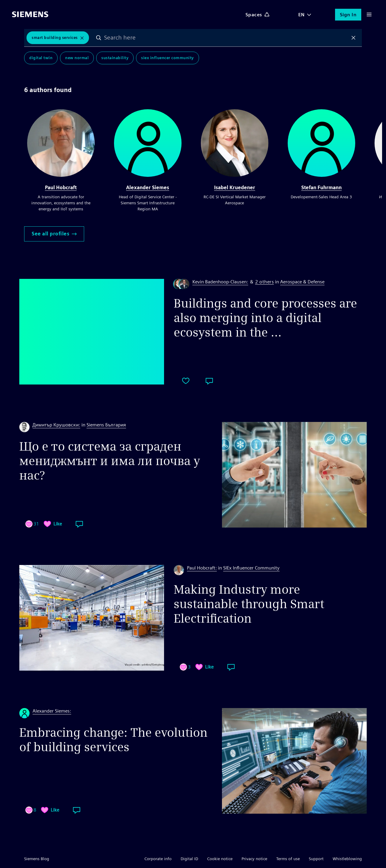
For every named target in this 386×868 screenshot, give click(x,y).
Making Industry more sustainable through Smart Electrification (249, 604)
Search (99, 38)
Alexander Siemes (148, 188)
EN (302, 15)
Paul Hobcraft (61, 188)
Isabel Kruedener (235, 188)
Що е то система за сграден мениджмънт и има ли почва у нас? (110, 461)
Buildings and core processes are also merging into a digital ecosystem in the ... (265, 318)
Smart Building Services (55, 38)
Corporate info (158, 859)
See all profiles (54, 234)
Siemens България (106, 425)
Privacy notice (254, 859)
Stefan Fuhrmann (321, 188)
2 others (264, 282)
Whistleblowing (347, 859)
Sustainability (115, 58)
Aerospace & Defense (302, 282)
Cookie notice (220, 859)
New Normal (77, 58)
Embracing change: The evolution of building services (113, 740)
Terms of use (288, 859)
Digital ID (189, 859)
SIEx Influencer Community (168, 58)
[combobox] (226, 38)
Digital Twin (41, 58)
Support (316, 859)
